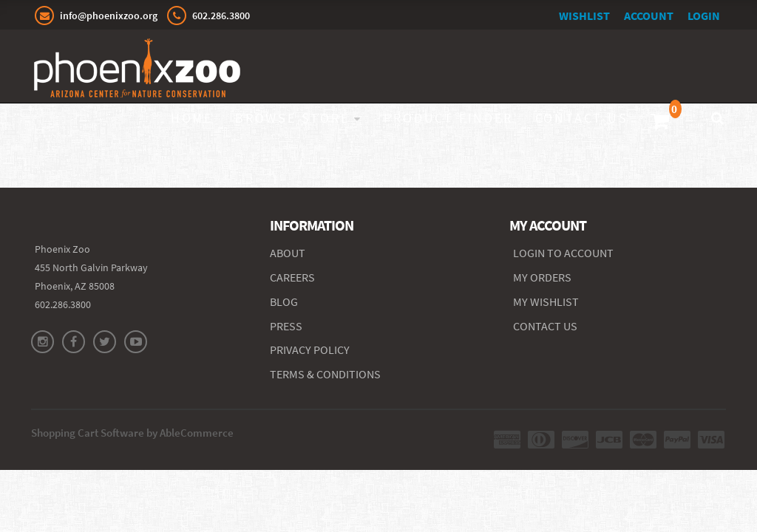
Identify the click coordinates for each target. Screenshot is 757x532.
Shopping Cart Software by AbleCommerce (132, 433)
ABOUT (288, 253)
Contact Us (582, 118)
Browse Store (292, 118)
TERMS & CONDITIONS (325, 374)
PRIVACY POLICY (310, 349)
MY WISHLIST (546, 301)
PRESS (286, 326)
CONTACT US (545, 326)
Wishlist (584, 16)
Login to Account (563, 253)
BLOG (284, 301)
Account (649, 16)
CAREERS (292, 277)
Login (704, 16)
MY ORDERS (542, 277)
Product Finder (448, 118)
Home (192, 118)
